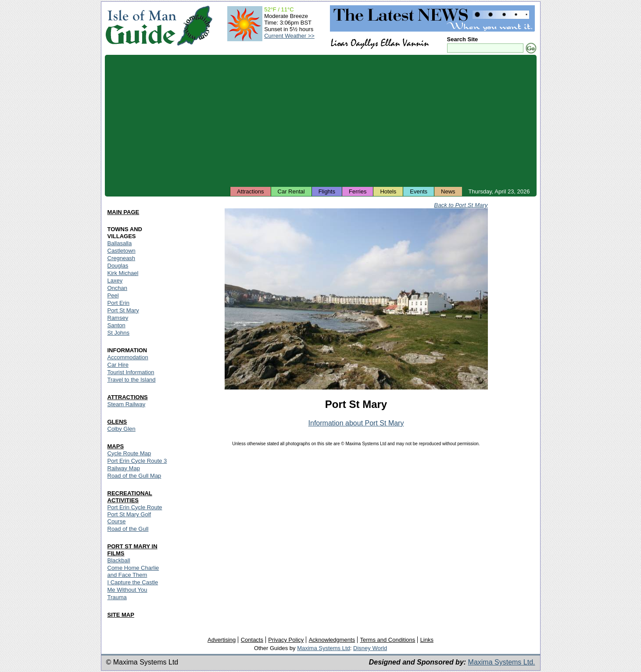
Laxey (115, 281)
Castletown (122, 251)
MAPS (116, 446)
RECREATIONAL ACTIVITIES (130, 497)
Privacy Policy (286, 640)
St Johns (119, 333)
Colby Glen (122, 429)
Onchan (118, 288)
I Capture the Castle (133, 582)
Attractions (250, 191)
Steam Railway (127, 404)
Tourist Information (131, 372)
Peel (113, 295)
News (448, 191)
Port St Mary (123, 310)
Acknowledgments (332, 640)
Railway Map (124, 468)
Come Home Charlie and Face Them (133, 571)
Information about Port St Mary (356, 423)
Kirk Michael (123, 273)
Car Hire (118, 365)
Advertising (222, 640)
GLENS (117, 422)
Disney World (370, 648)
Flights (327, 191)
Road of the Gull (128, 529)
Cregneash (122, 258)
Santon (116, 325)
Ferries (358, 191)
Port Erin (119, 303)
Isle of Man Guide (141, 26)
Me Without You (127, 590)
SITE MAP (121, 615)
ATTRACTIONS (128, 397)
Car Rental (291, 191)
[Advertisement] (321, 121)
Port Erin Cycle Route (135, 507)
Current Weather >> (289, 36)
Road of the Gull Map (134, 476)
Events (419, 191)
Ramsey (118, 318)
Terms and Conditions (388, 640)
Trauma (117, 597)
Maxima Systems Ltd (324, 648)
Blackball (119, 560)
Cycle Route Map (129, 453)
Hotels (388, 191)
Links (427, 640)
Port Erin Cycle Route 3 (137, 461)
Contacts (252, 640)
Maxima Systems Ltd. (502, 662)
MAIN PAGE (124, 212)
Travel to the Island (132, 380)
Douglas (118, 266)
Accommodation (128, 357)
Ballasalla (120, 243)
